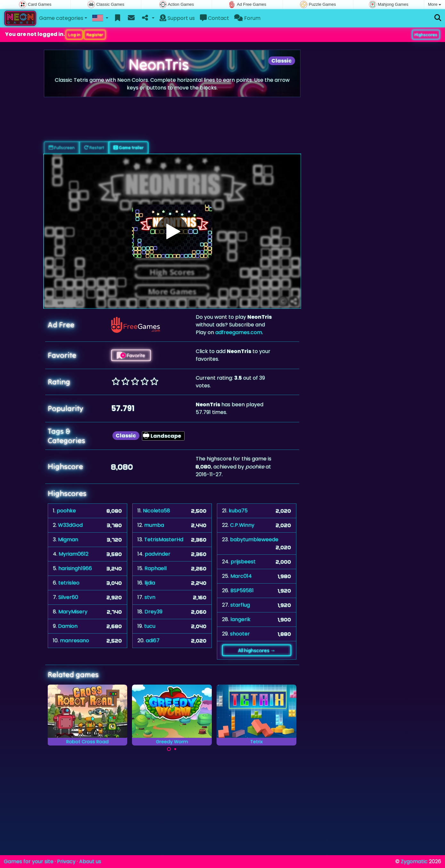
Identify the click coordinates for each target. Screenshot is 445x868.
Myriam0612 (74, 554)
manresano (74, 640)
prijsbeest (243, 562)
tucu (150, 626)
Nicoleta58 (157, 511)
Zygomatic (414, 861)
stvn (150, 597)
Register (95, 35)
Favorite (131, 355)
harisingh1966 (75, 568)
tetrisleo (69, 583)
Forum (247, 18)
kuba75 (238, 511)
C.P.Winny (242, 525)
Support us (177, 18)
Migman (68, 539)
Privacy (66, 861)
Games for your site (29, 861)
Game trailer (128, 147)
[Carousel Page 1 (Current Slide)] (169, 749)
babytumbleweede (254, 539)
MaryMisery (73, 612)
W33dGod (70, 525)
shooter (240, 634)
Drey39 (153, 612)
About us (90, 861)
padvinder (158, 554)
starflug (240, 605)
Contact (214, 18)
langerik (240, 619)
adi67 (153, 640)
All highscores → (257, 650)
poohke (66, 511)
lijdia (150, 583)
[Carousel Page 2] (175, 749)
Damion (68, 626)
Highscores (426, 35)
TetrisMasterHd (164, 539)
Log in (74, 35)
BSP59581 (242, 590)
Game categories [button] (61, 18)
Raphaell (156, 568)
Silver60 (68, 597)
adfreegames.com (239, 332)
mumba (154, 525)
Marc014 (241, 576)
